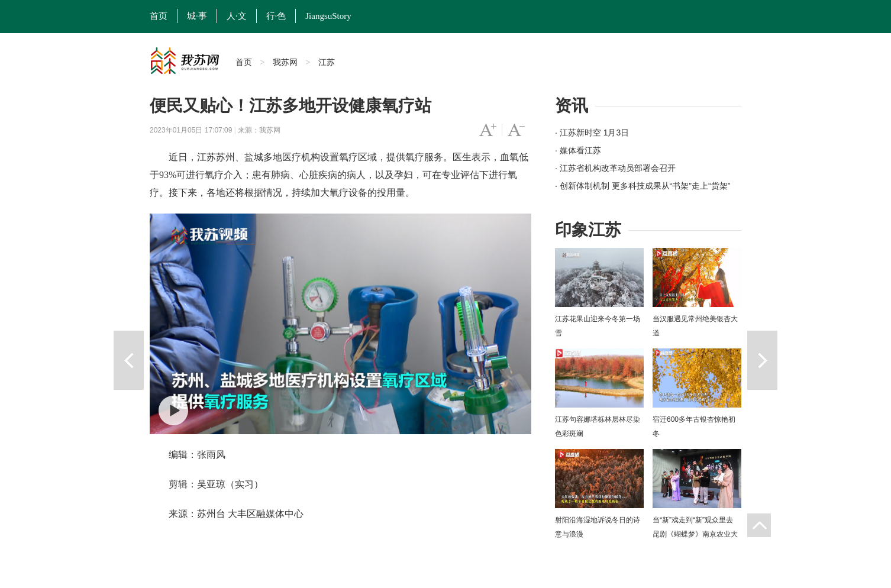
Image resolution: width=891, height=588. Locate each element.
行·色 (276, 16)
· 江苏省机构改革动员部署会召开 (615, 168)
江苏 (327, 62)
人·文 (237, 16)
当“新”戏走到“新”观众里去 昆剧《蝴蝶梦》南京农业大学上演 (695, 534)
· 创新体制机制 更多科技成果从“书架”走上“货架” (643, 186)
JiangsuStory (328, 16)
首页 (159, 16)
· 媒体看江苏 (578, 150)
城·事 (197, 16)
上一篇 (129, 360)
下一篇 (762, 360)
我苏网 (285, 62)
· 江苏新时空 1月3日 (592, 133)
